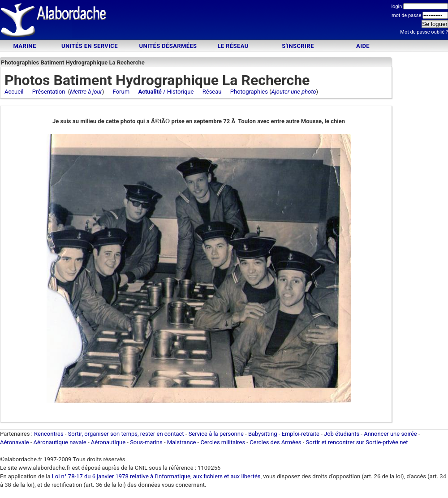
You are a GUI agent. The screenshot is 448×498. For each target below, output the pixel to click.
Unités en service (90, 46)
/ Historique (166, 92)
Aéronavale (15, 442)
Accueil (14, 92)
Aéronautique (109, 442)
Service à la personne (216, 434)
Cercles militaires (223, 442)
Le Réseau (233, 46)
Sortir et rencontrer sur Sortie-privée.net (357, 442)
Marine (24, 46)
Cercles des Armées (275, 442)
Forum (121, 92)
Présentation (49, 92)
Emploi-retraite (301, 434)
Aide (363, 46)
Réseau (212, 92)
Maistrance (182, 442)
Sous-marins (146, 442)
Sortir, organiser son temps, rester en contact (126, 434)
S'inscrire (298, 46)
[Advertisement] (224, 21)
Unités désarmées (168, 46)
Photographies (249, 92)
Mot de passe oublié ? (424, 32)
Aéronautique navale (60, 442)
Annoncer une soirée (390, 434)
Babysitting (263, 434)
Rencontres (49, 434)
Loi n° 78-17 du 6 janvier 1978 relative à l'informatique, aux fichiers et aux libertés (156, 476)
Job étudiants (342, 434)
